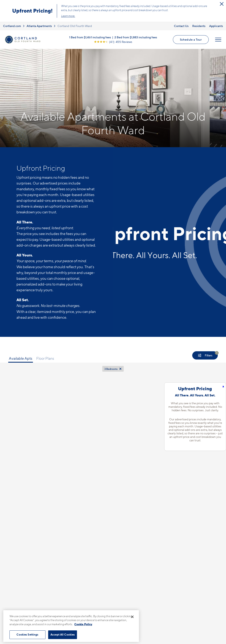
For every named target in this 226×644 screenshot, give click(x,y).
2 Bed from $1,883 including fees (136, 37)
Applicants (216, 26)
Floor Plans (45, 358)
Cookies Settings (27, 635)
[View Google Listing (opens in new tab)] (113, 42)
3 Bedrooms (111, 369)
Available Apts (21, 358)
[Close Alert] (222, 4)
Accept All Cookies (63, 635)
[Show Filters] (205, 355)
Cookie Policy (83, 624)
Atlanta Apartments (39, 26)
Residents (199, 26)
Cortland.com (12, 26)
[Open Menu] (218, 40)
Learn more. (68, 16)
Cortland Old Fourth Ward (75, 26)
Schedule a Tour (191, 39)
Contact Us (181, 26)
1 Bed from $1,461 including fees (90, 37)
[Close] (132, 617)
